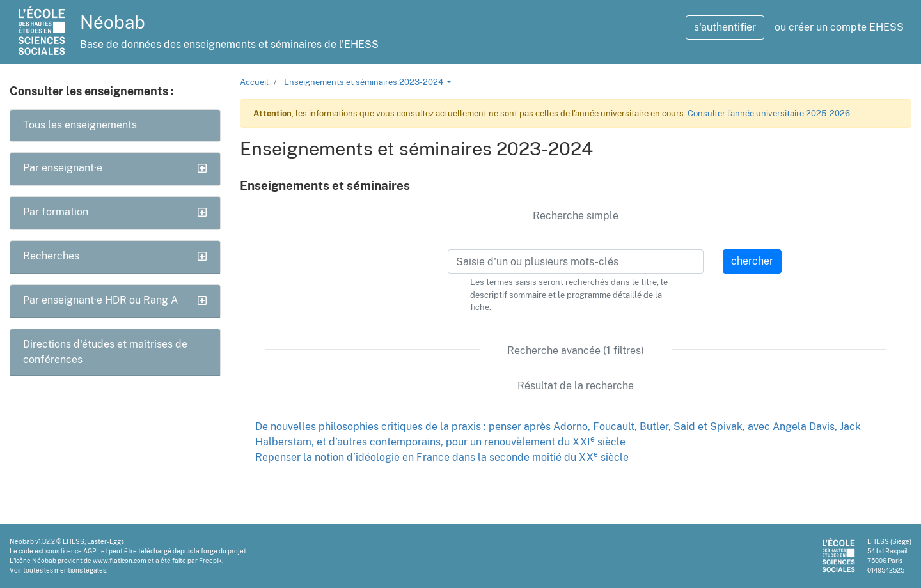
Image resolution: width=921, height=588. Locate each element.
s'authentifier (725, 27)
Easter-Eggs (106, 541)
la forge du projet (220, 551)
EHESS (74, 541)
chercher (752, 261)
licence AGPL (80, 551)
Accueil (254, 82)
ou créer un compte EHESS (839, 27)
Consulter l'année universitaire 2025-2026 (769, 113)
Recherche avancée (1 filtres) (576, 351)
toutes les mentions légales (65, 570)
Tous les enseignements (80, 125)
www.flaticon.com (120, 561)
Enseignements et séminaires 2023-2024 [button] (365, 82)
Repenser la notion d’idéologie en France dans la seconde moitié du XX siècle (442, 457)
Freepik (210, 561)
